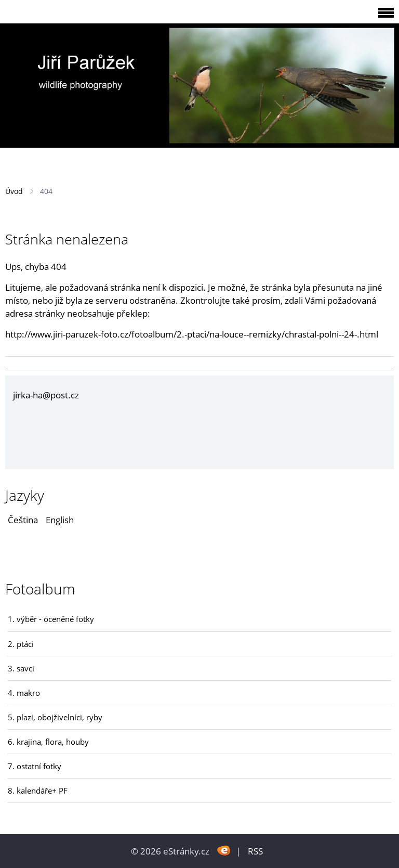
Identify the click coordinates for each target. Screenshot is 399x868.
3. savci (21, 668)
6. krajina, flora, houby (48, 742)
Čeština (23, 520)
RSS (255, 851)
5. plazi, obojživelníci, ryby (55, 717)
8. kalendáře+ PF (38, 791)
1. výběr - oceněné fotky (51, 619)
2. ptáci (21, 644)
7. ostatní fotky (35, 766)
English (60, 520)
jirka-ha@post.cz (46, 395)
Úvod (14, 191)
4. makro (24, 693)
